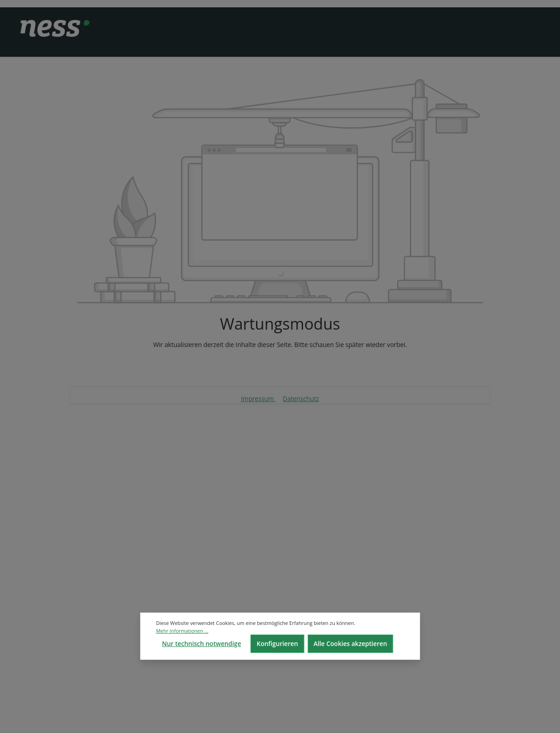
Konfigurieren (277, 643)
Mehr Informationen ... (182, 631)
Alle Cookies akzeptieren (351, 643)
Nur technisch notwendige (202, 643)
